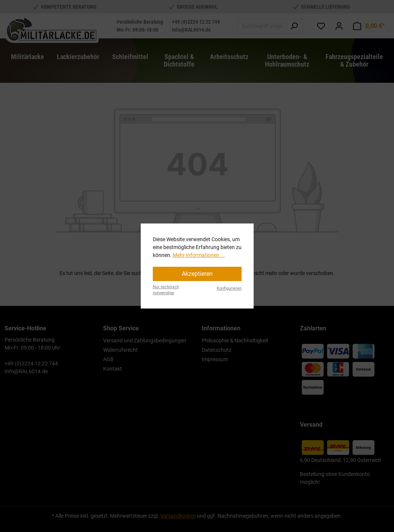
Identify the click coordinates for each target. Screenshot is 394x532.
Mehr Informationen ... (199, 255)
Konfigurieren (229, 288)
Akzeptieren (197, 274)
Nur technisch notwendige (166, 290)
